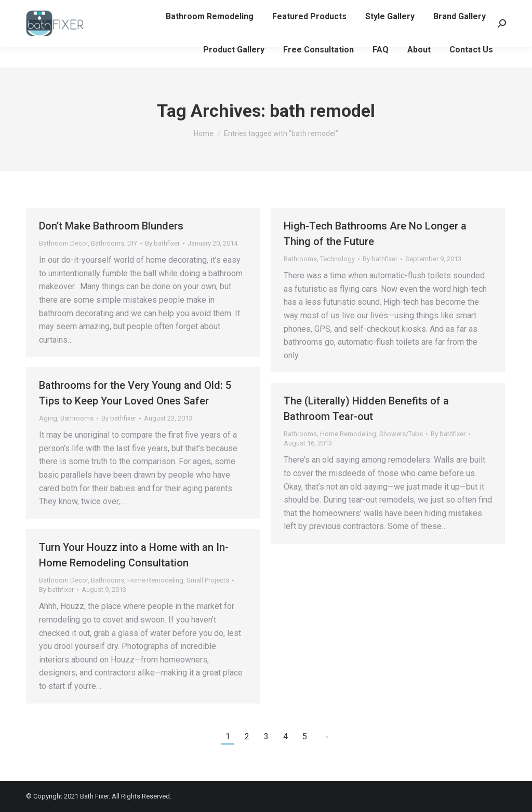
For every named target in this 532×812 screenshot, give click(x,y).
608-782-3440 (53, 11)
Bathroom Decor (63, 243)
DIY (132, 243)
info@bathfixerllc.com (132, 11)
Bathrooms (108, 243)
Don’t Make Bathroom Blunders (111, 226)
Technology (337, 259)
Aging (48, 418)
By (162, 243)
